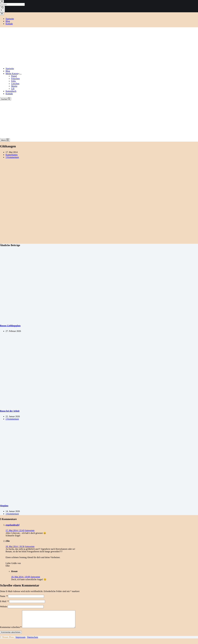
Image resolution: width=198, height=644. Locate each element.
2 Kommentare (12, 419)
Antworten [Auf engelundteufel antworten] (30, 530)
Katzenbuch (11, 91)
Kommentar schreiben (11, 631)
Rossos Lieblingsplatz (10, 326)
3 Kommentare (12, 157)
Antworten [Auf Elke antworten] (30, 546)
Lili (13, 89)
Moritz (14, 86)
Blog (8, 71)
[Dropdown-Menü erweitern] (20, 74)
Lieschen (15, 84)
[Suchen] (6, 99)
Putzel (14, 76)
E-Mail (4, 601)
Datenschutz (33, 640)
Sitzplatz (4, 506)
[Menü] (5, 140)
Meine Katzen (12, 74)
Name (4, 596)
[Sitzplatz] (54, 500)
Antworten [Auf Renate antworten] (35, 577)
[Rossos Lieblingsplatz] (54, 320)
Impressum (20, 640)
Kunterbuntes (12, 155)
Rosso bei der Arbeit (10, 411)
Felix (13, 81)
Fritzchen (15, 79)
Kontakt (9, 94)
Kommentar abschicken (11, 636)
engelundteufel (13, 525)
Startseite (10, 69)
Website (4, 606)
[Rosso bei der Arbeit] (54, 405)
